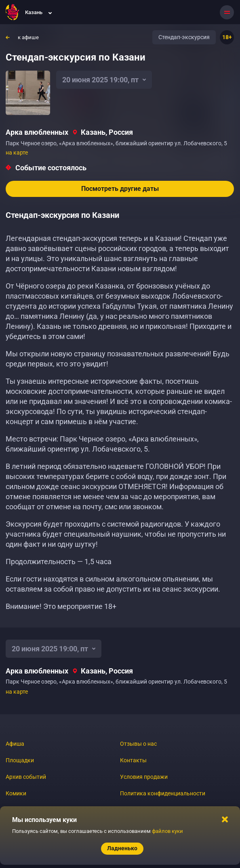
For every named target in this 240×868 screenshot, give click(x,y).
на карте (17, 153)
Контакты (133, 760)
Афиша (15, 744)
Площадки (20, 760)
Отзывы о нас (138, 744)
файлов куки (167, 831)
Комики (16, 793)
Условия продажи (144, 777)
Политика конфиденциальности (163, 793)
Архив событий (26, 777)
